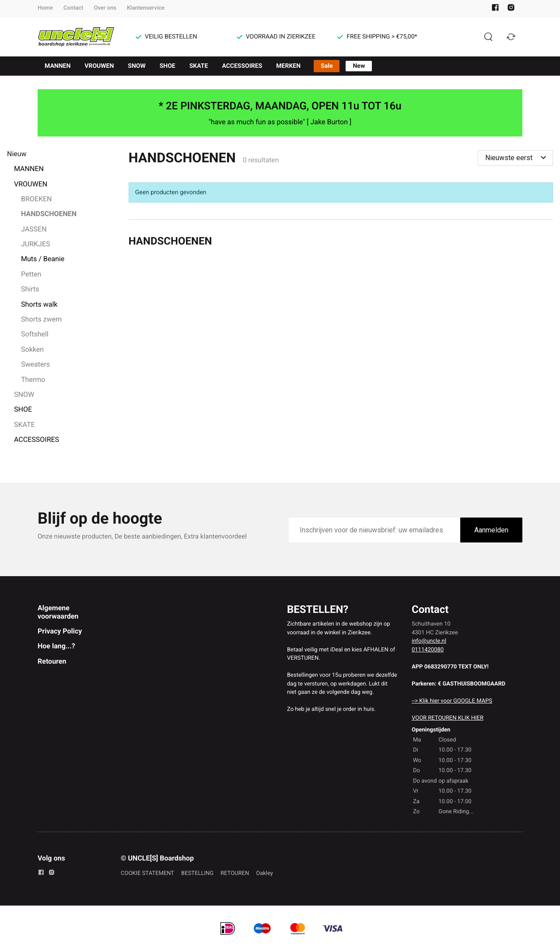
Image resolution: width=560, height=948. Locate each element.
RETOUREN (235, 873)
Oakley (264, 873)
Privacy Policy (60, 631)
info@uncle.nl (429, 641)
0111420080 (428, 650)
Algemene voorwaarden (58, 612)
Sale (327, 66)
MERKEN (288, 66)
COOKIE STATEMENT (147, 873)
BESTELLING (197, 873)
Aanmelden (491, 530)
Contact (73, 8)
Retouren (52, 661)
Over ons (105, 8)
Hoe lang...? (56, 646)
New (359, 66)
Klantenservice (146, 8)
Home (45, 8)
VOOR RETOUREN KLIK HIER (448, 718)
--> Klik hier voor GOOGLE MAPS (452, 701)
